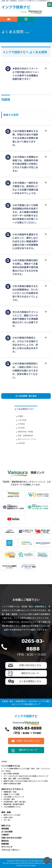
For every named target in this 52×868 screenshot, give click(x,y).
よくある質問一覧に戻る (26, 396)
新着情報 (5, 844)
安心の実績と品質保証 (11, 774)
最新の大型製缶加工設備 (12, 784)
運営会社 (5, 841)
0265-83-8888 (33, 645)
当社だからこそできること (12, 789)
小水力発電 (22, 420)
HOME (4, 761)
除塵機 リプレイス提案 (12, 794)
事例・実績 (6, 812)
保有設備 (21, 443)
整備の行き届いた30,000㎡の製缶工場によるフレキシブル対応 (26, 781)
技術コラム (6, 826)
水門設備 (21, 424)
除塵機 (21, 416)
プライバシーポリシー (11, 850)
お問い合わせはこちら (9, 19)
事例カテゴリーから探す (12, 815)
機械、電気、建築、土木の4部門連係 (17, 779)
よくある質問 (7, 832)
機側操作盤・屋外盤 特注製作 (14, 804)
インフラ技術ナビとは (11, 766)
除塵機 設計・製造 (10, 792)
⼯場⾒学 (5, 835)
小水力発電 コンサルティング (14, 797)
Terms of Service (25, 865)
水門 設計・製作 (9, 799)
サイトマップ (7, 847)
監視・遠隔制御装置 (25, 436)
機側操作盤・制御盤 (25, 432)
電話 (43, 19)
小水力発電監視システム (12, 807)
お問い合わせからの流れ (12, 838)
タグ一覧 (7, 820)
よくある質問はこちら (30, 681)
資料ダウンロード (26, 19)
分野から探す (8, 818)
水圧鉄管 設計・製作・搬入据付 (15, 802)
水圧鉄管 (21, 428)
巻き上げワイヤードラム (27, 439)
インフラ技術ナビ (16, 7)
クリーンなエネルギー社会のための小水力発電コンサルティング (26, 776)
